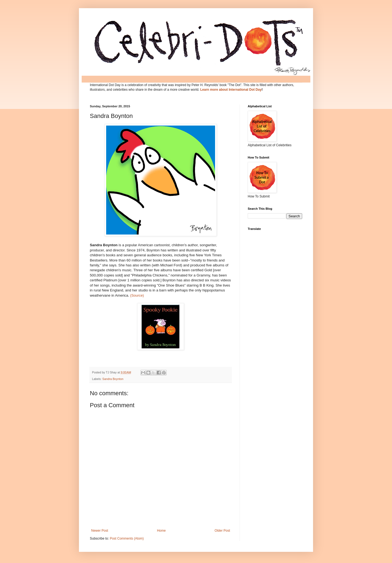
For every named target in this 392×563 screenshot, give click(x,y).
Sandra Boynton (113, 379)
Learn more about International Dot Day (231, 90)
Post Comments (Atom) (127, 538)
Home (161, 531)
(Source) (137, 295)
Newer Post (100, 531)
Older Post (222, 531)
